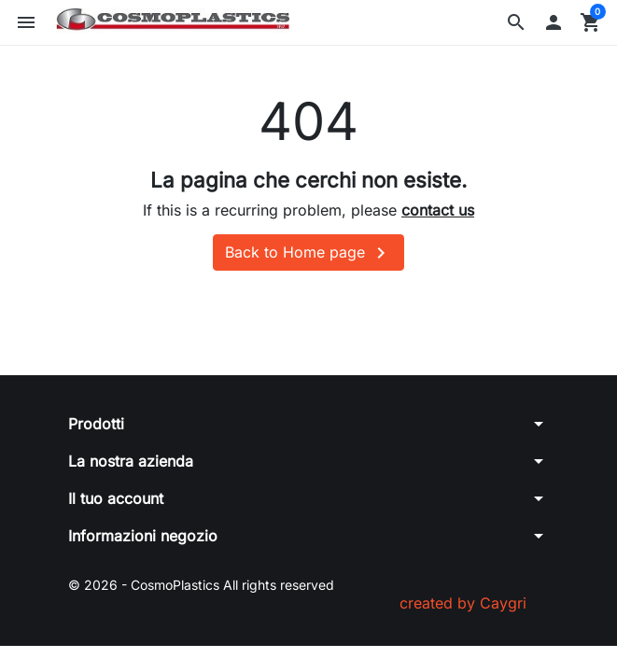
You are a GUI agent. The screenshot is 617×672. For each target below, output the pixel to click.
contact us (438, 210)
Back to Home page (308, 253)
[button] (516, 22)
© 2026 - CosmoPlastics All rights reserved (201, 585)
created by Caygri (463, 603)
